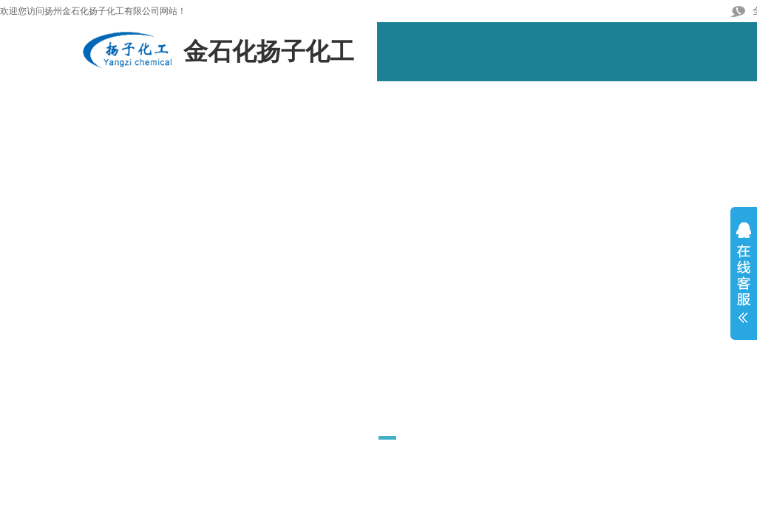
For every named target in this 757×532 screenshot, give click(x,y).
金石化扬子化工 (269, 51)
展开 (744, 279)
